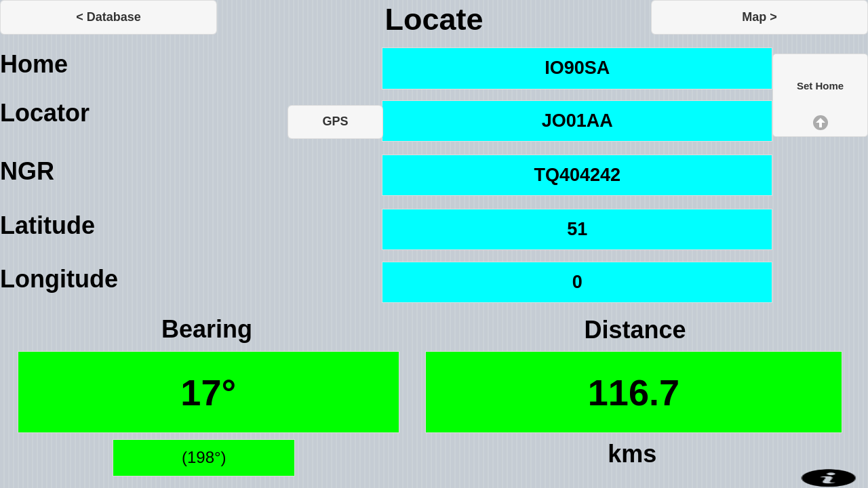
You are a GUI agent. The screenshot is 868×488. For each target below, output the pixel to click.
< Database (108, 17)
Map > (759, 17)
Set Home (820, 86)
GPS (335, 121)
